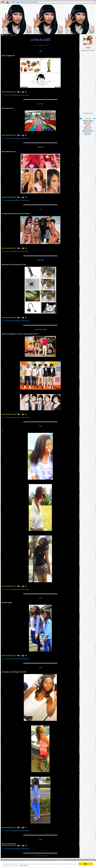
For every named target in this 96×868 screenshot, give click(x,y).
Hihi (40, 51)
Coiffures (40, 147)
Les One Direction (40, 329)
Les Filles (12, 2)
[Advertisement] (48, 20)
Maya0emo (89, 122)
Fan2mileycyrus (89, 130)
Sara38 (89, 126)
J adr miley (89, 127)
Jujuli (89, 125)
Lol (40, 209)
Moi (40, 426)
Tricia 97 (89, 133)
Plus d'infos (24, 866)
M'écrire (88, 113)
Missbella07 (89, 123)
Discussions (33, 2)
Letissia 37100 (89, 132)
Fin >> (46, 45)
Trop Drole (40, 260)
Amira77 (89, 134)
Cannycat (89, 129)
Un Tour (40, 104)
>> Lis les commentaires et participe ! (16, 95)
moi (40, 839)
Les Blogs (22, 2)
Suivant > (41, 45)
